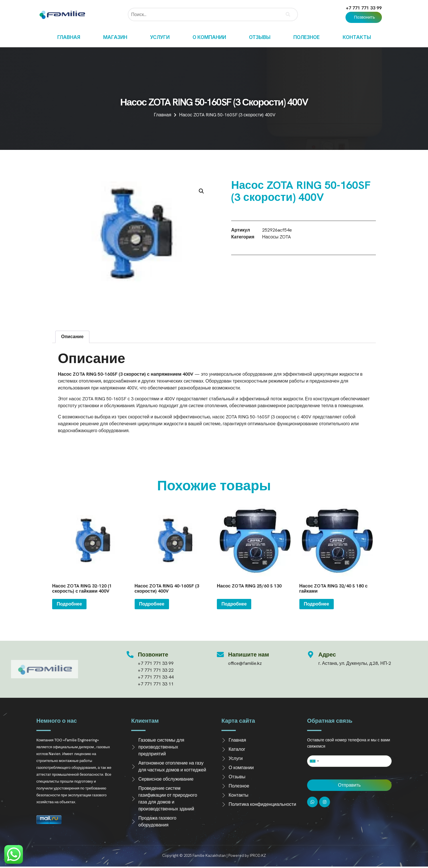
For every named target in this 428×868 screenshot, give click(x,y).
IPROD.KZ (258, 856)
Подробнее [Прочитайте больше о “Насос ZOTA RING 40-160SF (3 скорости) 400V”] (152, 604)
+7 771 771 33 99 (364, 8)
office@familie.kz (245, 663)
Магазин (115, 37)
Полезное (307, 37)
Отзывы (260, 37)
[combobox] (314, 761)
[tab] (72, 337)
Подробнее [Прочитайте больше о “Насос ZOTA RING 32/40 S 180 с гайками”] (317, 604)
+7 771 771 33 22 (156, 670)
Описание (72, 337)
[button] (364, 17)
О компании (209, 37)
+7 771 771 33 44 (156, 677)
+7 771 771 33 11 (156, 684)
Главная (69, 37)
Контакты (357, 37)
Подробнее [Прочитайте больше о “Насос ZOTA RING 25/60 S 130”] (234, 604)
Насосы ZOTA (276, 237)
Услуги (160, 37)
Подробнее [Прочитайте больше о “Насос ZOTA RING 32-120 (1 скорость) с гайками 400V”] (69, 604)
